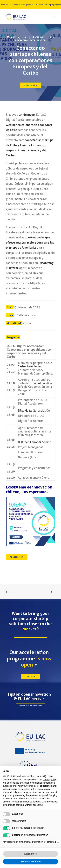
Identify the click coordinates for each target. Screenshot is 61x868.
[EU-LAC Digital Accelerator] (16, 17)
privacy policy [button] (50, 780)
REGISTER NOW (31, 85)
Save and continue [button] (31, 861)
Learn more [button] (30, 854)
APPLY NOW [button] (30, 676)
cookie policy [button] (43, 789)
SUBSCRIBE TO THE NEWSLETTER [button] (31, 706)
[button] (54, 17)
